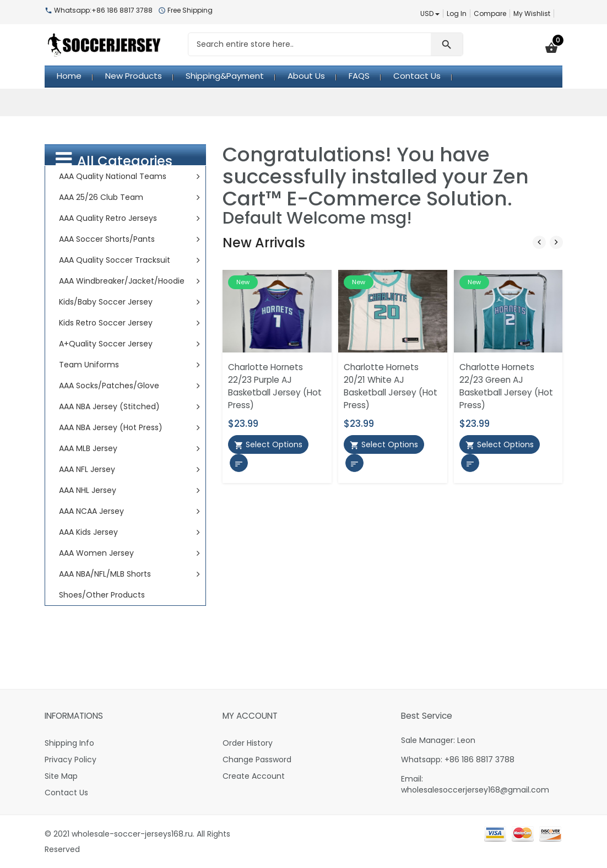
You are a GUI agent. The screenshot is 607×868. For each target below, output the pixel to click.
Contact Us (66, 793)
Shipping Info (69, 743)
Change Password (257, 759)
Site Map (61, 776)
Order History (248, 743)
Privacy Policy (71, 759)
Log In (457, 13)
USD (430, 13)
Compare (490, 13)
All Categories (114, 160)
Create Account (254, 776)
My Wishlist (532, 13)
